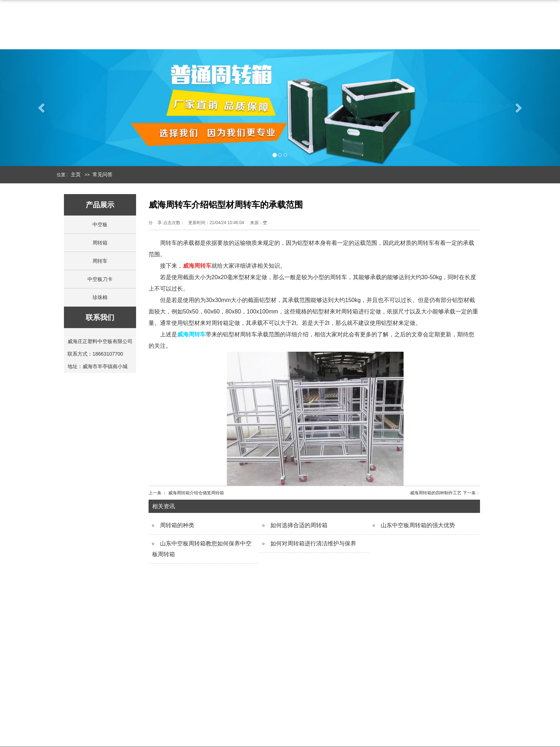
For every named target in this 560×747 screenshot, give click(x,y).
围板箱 (290, 719)
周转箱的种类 (177, 525)
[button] (42, 113)
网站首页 (195, 26)
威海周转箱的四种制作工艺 (436, 493)
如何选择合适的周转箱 (299, 525)
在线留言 (219, 716)
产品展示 (296, 676)
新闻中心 (426, 26)
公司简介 (243, 26)
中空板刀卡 (100, 279)
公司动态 (367, 702)
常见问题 (367, 730)
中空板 (337, 26)
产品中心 (292, 26)
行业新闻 (367, 716)
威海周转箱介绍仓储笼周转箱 (196, 493)
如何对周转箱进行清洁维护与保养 (313, 543)
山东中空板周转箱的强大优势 (418, 525)
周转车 (100, 261)
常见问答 (102, 174)
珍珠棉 (100, 297)
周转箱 (380, 26)
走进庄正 (222, 688)
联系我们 (475, 26)
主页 (76, 174)
